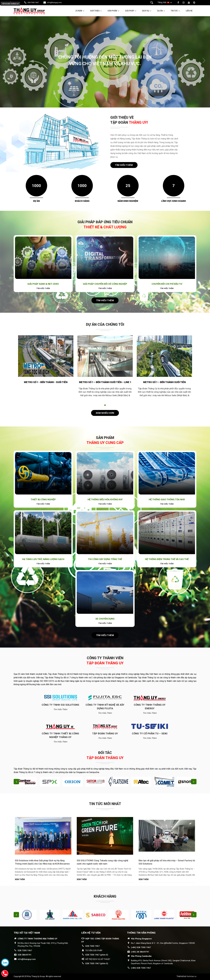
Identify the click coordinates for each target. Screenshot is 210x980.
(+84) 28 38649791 (140, 952)
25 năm (79, 11)
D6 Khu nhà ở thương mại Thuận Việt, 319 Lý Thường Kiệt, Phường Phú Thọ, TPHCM (43, 945)
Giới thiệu (95, 11)
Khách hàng (105, 896)
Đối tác (105, 755)
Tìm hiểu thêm (124, 165)
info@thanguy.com (54, 2)
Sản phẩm (112, 11)
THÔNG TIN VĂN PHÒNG (141, 933)
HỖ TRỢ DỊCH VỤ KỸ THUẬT (98, 959)
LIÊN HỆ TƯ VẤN (91, 933)
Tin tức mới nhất (105, 804)
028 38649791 (25, 955)
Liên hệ (189, 11)
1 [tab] (105, 405)
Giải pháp (130, 11)
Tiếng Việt (162, 2)
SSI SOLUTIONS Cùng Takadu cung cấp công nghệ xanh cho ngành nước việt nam (102, 862)
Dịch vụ (146, 11)
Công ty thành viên (105, 661)
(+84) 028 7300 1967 (141, 947)
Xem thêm (20, 879)
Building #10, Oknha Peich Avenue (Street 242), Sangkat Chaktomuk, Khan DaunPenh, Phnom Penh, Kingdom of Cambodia (163, 962)
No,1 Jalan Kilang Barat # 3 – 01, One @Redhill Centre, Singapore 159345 (163, 943)
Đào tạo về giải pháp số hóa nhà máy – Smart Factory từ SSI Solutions (167, 862)
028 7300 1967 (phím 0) (97, 955)
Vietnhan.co (191, 976)
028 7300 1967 (33, 2)
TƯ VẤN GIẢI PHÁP (94, 950)
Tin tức (174, 11)
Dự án (160, 11)
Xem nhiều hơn (105, 413)
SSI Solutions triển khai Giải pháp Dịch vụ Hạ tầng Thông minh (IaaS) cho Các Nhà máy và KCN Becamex (42, 862)
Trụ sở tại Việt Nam (27, 933)
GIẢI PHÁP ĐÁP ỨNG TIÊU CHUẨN (105, 225)
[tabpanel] (46, 366)
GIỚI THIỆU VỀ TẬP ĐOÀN (129, 120)
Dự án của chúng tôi (105, 325)
